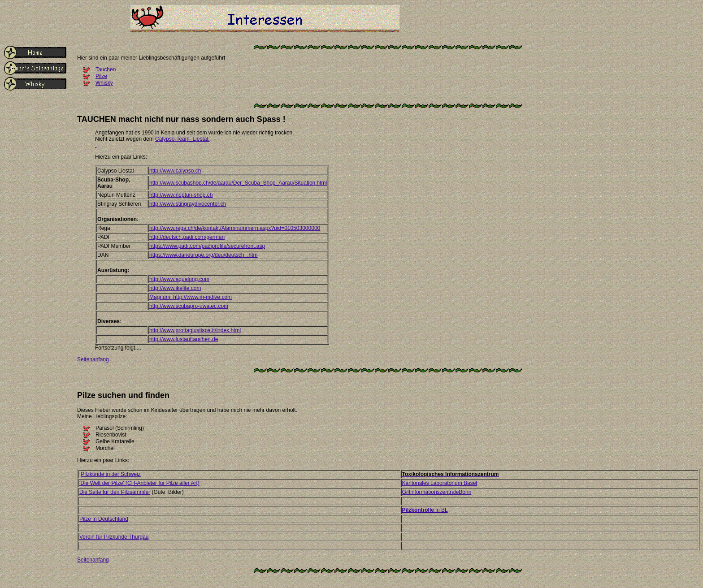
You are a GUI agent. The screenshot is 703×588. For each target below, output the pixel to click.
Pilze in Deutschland (104, 519)
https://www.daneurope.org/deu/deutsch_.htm (203, 255)
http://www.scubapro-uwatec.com (189, 306)
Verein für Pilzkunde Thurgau (114, 537)
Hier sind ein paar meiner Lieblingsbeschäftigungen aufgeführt (151, 58)
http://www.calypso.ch (175, 171)
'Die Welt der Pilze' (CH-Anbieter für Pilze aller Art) (139, 483)
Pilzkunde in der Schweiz (111, 474)
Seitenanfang (93, 359)
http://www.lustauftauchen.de (184, 339)
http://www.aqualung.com (179, 279)
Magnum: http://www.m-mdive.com (191, 297)
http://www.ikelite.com (175, 288)
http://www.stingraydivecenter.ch (188, 204)
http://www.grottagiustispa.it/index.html (195, 330)
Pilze (101, 76)
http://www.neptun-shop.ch (181, 195)
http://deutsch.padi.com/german (187, 237)
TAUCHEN (97, 119)
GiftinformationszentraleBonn (437, 492)
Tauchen (106, 69)
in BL (425, 510)
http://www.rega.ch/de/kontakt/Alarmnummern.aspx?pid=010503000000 (235, 228)
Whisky (104, 83)
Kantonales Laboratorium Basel (440, 483)
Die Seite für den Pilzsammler (115, 492)
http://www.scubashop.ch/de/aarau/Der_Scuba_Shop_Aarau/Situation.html (238, 183)
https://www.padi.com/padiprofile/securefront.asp (207, 246)
